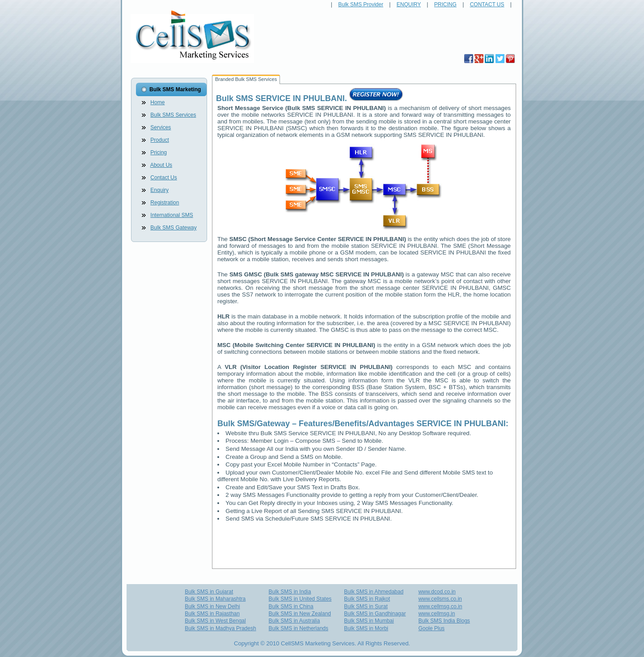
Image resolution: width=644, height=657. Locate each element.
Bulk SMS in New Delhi (212, 606)
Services (161, 127)
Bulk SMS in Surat (366, 606)
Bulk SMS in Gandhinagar (375, 614)
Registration (165, 203)
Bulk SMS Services (173, 115)
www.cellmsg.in (436, 614)
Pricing (159, 153)
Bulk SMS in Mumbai (369, 621)
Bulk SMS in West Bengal (215, 621)
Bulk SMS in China (291, 606)
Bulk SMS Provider (361, 4)
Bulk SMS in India (290, 592)
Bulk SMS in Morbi (366, 628)
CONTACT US (487, 4)
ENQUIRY (409, 4)
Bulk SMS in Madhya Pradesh (220, 628)
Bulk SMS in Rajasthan (212, 614)
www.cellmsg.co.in (440, 606)
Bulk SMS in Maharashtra (215, 599)
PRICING (445, 4)
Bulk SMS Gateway (173, 228)
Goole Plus (431, 628)
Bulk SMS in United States (300, 599)
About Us (161, 165)
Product (159, 140)
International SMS (172, 215)
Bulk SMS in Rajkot (367, 599)
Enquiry (159, 190)
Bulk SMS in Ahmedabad (374, 592)
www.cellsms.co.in (440, 599)
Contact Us (163, 178)
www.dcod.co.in (437, 592)
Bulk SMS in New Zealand (300, 614)
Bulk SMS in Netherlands (299, 628)
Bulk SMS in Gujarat (209, 592)
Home (157, 102)
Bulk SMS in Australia (294, 621)
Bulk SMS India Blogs (444, 621)
